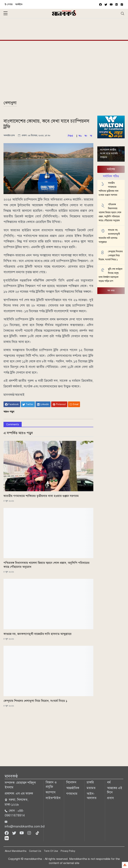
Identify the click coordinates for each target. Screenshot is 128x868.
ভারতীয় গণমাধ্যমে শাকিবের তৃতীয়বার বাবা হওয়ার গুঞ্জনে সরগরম (41, 496)
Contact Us (35, 851)
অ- (86, 136)
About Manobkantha (16, 851)
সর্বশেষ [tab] (111, 169)
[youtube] (111, 4)
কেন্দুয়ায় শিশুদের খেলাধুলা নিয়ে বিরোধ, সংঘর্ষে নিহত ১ (35, 701)
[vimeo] (116, 4)
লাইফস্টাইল (53, 798)
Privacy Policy (68, 851)
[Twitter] (15, 833)
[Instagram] (30, 833)
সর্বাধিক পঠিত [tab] (111, 176)
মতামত (91, 788)
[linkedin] (7, 838)
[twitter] (106, 4)
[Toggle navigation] (122, 14)
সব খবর (111, 291)
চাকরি (90, 782)
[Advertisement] (64, 29)
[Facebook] (7, 833)
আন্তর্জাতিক (73, 788)
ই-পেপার (9, 4)
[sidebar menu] (5, 14)
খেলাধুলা (10, 103)
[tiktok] (37, 833)
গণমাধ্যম (72, 794)
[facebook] (100, 4)
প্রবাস (110, 798)
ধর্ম (109, 782)
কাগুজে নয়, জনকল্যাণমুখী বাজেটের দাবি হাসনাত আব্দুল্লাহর (37, 634)
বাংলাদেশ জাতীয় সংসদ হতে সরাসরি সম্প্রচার (109, 153)
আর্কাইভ (19, 4)
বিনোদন (71, 782)
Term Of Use (51, 851)
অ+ (80, 136)
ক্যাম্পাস (51, 792)
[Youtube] (22, 833)
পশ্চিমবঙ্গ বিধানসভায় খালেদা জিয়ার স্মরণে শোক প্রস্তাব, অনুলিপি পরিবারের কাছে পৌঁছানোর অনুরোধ (110, 212)
